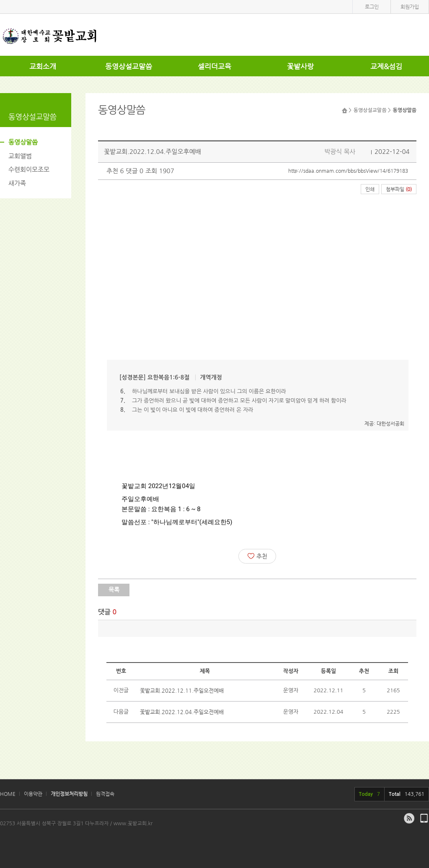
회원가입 (410, 7)
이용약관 (33, 794)
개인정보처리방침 (69, 794)
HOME (8, 794)
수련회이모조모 (29, 169)
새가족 (17, 183)
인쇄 (370, 189)
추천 (257, 556)
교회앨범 (20, 156)
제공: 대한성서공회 (384, 424)
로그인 (372, 7)
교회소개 (43, 66)
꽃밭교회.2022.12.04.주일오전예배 (182, 712)
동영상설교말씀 (129, 66)
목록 (114, 590)
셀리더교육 (214, 66)
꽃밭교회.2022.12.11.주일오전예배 (182, 690)
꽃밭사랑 (300, 66)
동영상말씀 (23, 142)
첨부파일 (399, 189)
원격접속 (105, 794)
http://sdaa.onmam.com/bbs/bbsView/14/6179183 (348, 171)
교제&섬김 (386, 66)
